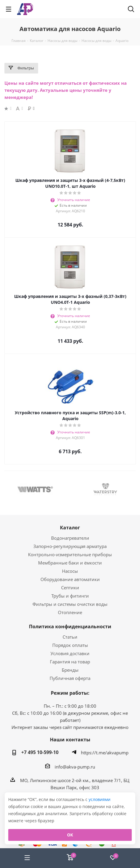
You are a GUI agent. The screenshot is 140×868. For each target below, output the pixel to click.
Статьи (70, 637)
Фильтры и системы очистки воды (70, 604)
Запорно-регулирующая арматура (70, 546)
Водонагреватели (70, 538)
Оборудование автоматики (70, 579)
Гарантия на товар (70, 662)
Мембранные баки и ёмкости (70, 563)
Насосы (70, 571)
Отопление (70, 612)
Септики (70, 588)
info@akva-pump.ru (75, 767)
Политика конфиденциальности (70, 626)
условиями (100, 799)
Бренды (70, 670)
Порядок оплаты (70, 645)
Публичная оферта (70, 678)
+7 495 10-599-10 (40, 752)
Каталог (70, 528)
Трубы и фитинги (70, 596)
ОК (70, 835)
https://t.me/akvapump (105, 753)
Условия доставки (70, 653)
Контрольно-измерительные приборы (70, 554)
